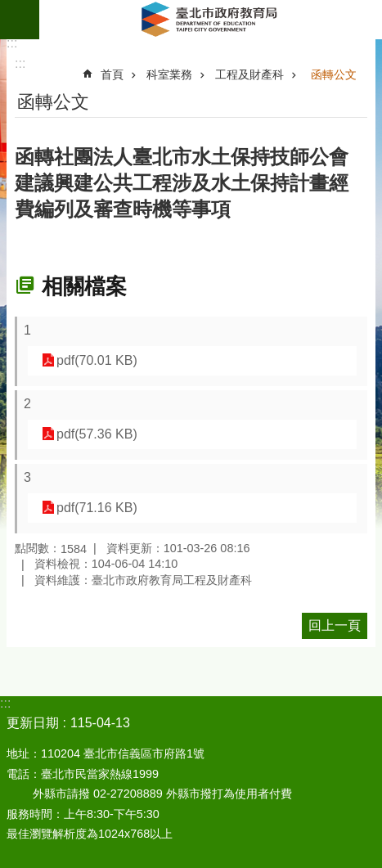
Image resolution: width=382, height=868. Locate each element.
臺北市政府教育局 (211, 20)
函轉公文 (334, 74)
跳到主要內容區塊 (9, 9)
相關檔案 (84, 286)
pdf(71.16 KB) (97, 508)
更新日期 (33, 723)
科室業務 (169, 74)
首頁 (112, 74)
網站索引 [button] (20, 20)
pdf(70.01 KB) (97, 360)
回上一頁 (335, 625)
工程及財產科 (249, 74)
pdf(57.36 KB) (97, 434)
